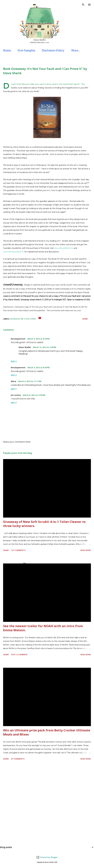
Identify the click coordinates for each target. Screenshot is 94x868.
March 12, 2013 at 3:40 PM (45, 347)
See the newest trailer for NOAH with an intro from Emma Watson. (43, 628)
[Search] (83, 5)
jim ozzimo (16, 395)
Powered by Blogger (47, 857)
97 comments (18, 759)
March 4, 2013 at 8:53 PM (39, 339)
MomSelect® (17, 319)
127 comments (18, 550)
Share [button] (85, 319)
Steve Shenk (30, 319)
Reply (14, 362)
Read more (86, 550)
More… (76, 50)
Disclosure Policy (53, 50)
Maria (13, 381)
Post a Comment (19, 655)
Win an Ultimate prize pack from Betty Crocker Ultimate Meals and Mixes (47, 732)
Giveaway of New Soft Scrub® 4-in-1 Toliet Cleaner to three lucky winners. (44, 524)
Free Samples (26, 50)
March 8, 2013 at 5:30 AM (34, 395)
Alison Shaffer (25, 347)
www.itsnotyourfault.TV (13, 252)
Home (7, 50)
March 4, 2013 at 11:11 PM (30, 381)
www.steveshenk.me (64, 248)
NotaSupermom (18, 339)
